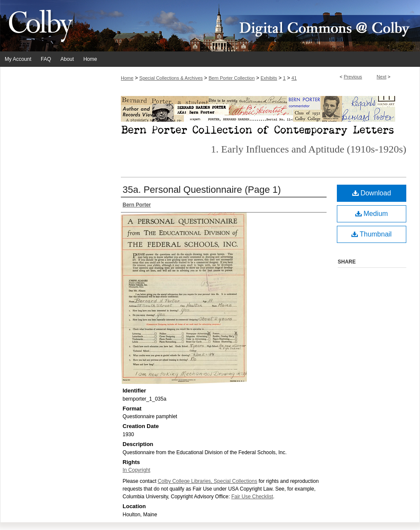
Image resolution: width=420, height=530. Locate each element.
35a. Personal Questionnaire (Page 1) (202, 190)
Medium (372, 214)
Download (372, 193)
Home (127, 78)
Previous (353, 77)
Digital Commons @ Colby (261, 26)
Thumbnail (372, 234)
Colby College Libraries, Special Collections (207, 481)
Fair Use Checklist (252, 497)
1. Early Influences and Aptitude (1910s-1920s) (309, 149)
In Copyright (136, 470)
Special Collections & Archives (171, 78)
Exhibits (269, 78)
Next (382, 77)
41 (294, 78)
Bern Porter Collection (232, 78)
